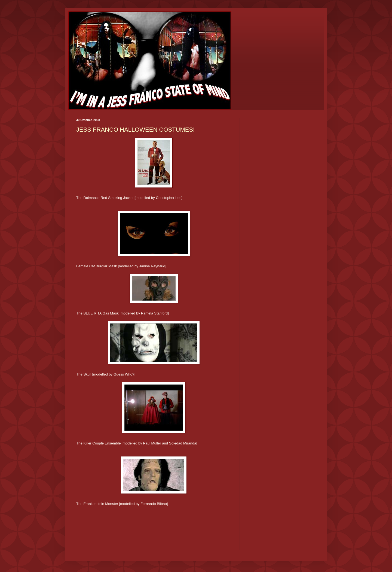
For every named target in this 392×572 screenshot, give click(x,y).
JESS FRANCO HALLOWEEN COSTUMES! (135, 130)
